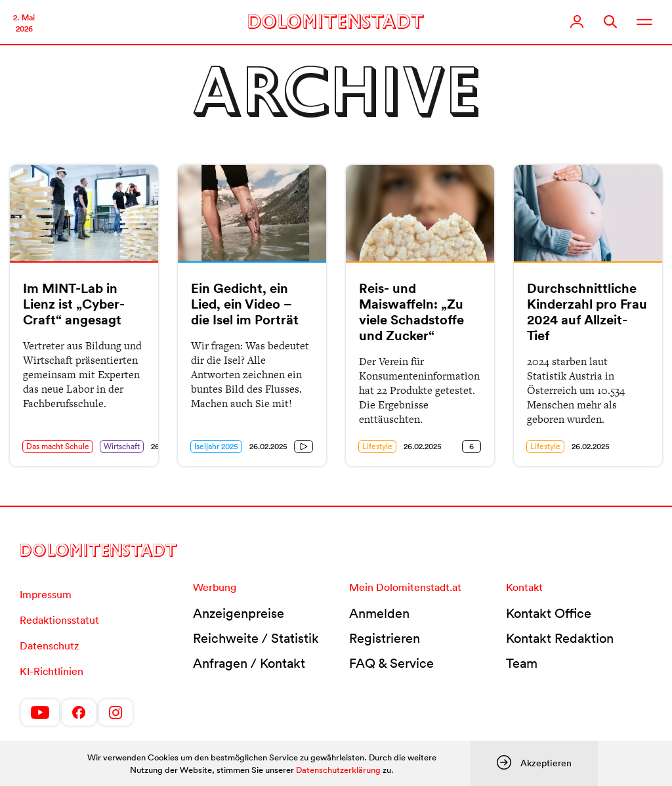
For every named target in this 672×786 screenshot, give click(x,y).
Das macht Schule (58, 446)
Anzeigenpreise (239, 613)
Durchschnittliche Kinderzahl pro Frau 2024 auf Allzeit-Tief (587, 312)
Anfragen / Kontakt (249, 663)
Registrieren (385, 638)
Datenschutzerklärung (338, 770)
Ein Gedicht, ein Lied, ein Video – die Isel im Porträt (245, 304)
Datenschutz (49, 645)
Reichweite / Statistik (256, 638)
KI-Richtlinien (52, 671)
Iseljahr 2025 (216, 446)
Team (522, 663)
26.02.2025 (268, 446)
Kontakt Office (549, 613)
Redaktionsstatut (59, 620)
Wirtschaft (122, 446)
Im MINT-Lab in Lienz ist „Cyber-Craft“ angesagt (74, 304)
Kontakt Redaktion (560, 638)
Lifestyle (377, 446)
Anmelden (379, 613)
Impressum (46, 594)
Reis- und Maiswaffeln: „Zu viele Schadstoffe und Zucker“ (411, 312)
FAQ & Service (391, 663)
